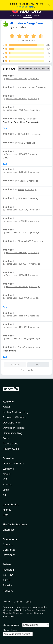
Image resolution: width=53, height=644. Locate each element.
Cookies (18, 602)
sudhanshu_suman (26, 87)
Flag (5, 128)
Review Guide (11, 449)
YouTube (8, 575)
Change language (11, 625)
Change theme (10, 630)
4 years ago (34, 99)
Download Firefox (13, 464)
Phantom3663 (25, 241)
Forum (7, 438)
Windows (8, 469)
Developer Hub (12, 423)
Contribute (9, 550)
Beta (6, 515)
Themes (28, 15)
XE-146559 (23, 134)
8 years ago (34, 286)
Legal (29, 602)
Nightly (7, 510)
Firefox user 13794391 (16, 154)
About (7, 407)
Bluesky (7, 585)
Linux (6, 490)
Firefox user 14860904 (17, 264)
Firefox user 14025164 (16, 232)
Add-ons (8, 402)
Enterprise (9, 530)
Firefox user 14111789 (16, 316)
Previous (15, 365)
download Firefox (26, 7)
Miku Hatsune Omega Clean (26, 23)
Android (7, 484)
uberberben (20, 27)
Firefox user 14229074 (16, 298)
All (4, 495)
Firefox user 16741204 (16, 78)
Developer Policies (14, 428)
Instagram (9, 570)
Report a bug (11, 444)
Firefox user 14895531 (16, 252)
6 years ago (34, 172)
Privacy (6, 602)
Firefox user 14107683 (16, 327)
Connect (8, 544)
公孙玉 (21, 190)
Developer (9, 555)
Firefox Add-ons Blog (15, 412)
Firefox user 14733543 (16, 172)
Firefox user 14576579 (17, 286)
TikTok (7, 580)
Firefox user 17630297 (16, 99)
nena (20, 143)
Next (38, 365)
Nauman (22, 181)
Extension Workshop (15, 417)
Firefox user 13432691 (16, 275)
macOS (7, 474)
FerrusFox (23, 347)
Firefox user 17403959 (17, 110)
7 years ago (34, 210)
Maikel (21, 119)
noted (29, 607)
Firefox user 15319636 (16, 221)
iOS (5, 479)
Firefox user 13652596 (17, 338)
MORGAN (22, 198)
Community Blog (13, 433)
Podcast (8, 591)
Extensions (15, 15)
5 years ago (35, 134)
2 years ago (34, 78)
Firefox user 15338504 (17, 210)
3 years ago (42, 87)
